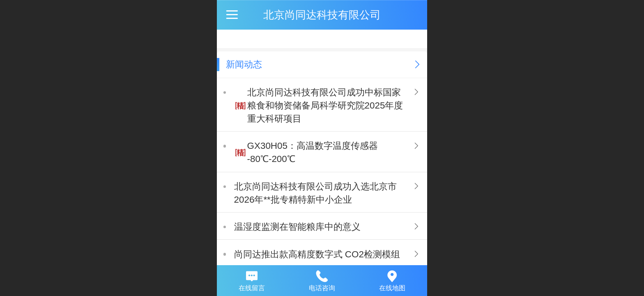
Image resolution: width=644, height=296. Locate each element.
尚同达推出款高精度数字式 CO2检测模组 (317, 254)
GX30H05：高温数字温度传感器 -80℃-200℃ (313, 152)
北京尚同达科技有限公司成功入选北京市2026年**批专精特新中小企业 (315, 193)
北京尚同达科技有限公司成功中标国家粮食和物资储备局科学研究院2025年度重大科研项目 (325, 105)
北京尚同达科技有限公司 (322, 15)
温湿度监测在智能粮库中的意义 (297, 227)
